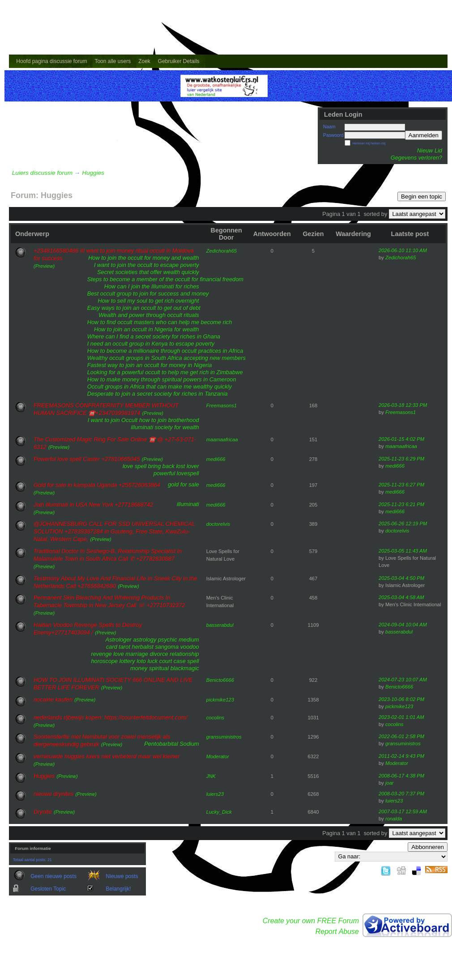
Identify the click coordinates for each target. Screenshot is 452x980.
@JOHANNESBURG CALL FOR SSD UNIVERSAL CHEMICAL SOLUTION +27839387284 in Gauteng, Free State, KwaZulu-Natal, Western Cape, (114, 531)
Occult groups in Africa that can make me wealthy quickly (160, 387)
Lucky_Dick (219, 812)
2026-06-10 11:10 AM (403, 250)
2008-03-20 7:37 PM (401, 794)
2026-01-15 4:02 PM (401, 439)
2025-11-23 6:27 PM (401, 485)
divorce (159, 654)
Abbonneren (428, 847)
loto (141, 661)
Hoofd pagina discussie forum (51, 61)
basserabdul (220, 625)
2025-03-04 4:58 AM (401, 597)
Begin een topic (422, 196)
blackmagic (185, 668)
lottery (127, 661)
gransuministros (224, 737)
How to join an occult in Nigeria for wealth (147, 329)
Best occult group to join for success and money (148, 294)
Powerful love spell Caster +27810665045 (87, 459)
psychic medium (179, 640)
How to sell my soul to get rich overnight (148, 301)
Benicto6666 (220, 680)
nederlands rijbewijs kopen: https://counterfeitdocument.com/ (111, 717)
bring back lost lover (174, 466)
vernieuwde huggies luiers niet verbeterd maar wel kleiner (107, 756)
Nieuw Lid (430, 150)
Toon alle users (113, 61)
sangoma (167, 647)
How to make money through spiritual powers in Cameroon (162, 379)
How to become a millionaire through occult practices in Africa (165, 351)
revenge (101, 654)
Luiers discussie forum (42, 173)
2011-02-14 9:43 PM (401, 756)
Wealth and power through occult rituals (149, 315)
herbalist (143, 647)
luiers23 (215, 794)
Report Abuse (337, 931)
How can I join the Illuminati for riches (152, 286)
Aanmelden (424, 135)
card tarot (118, 647)
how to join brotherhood (169, 420)
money (139, 668)
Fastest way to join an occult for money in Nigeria (150, 365)
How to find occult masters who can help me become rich (160, 322)
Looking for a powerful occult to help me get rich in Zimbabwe (165, 372)
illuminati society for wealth (165, 427)
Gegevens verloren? (416, 158)
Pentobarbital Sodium (171, 744)
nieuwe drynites (53, 794)
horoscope (104, 661)
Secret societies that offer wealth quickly (148, 272)
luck (152, 661)
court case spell (179, 661)
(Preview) (44, 266)
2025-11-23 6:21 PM (401, 504)
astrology (145, 640)
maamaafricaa (222, 439)
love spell (134, 466)
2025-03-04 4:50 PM (401, 578)
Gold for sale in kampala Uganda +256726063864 (97, 485)
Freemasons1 (222, 406)
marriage (137, 654)
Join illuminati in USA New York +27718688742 (93, 505)
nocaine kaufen (53, 699)
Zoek (144, 61)
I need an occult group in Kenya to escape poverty (151, 344)
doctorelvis (218, 524)
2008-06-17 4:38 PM (401, 776)
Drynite (43, 812)
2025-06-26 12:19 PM (403, 524)
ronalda (394, 819)
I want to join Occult (113, 420)
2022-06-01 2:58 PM (401, 736)
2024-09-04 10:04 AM (403, 625)
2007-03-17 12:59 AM (403, 811)
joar (390, 783)
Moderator (218, 756)
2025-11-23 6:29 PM (401, 459)
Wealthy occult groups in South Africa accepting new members (166, 358)
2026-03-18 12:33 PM (403, 405)
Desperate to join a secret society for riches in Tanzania (158, 394)
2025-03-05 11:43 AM (403, 551)
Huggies (93, 173)
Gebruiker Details (179, 61)
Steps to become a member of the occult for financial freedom (165, 279)
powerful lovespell (176, 473)
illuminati (188, 504)
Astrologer (119, 640)
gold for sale (183, 484)
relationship (184, 654)
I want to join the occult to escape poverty (147, 265)
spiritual (159, 668)
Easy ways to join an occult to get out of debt (144, 308)
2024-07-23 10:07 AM (403, 680)
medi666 (216, 459)
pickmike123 (220, 700)
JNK (211, 776)
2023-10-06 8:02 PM (401, 699)
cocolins (215, 718)
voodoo (190, 647)
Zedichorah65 (222, 251)
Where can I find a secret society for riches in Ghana (154, 336)
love (118, 654)
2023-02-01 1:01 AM (401, 717)
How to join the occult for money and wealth (144, 258)
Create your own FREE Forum (311, 921)
